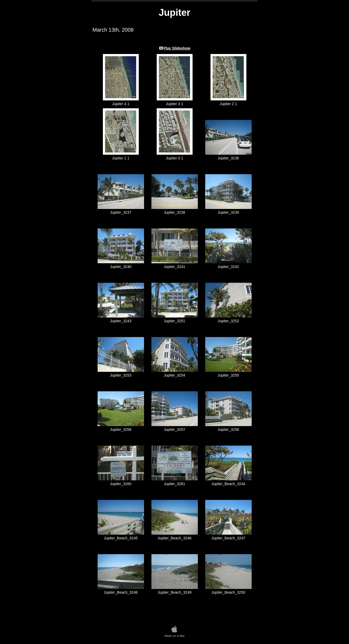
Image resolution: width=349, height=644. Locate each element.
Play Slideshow (177, 48)
